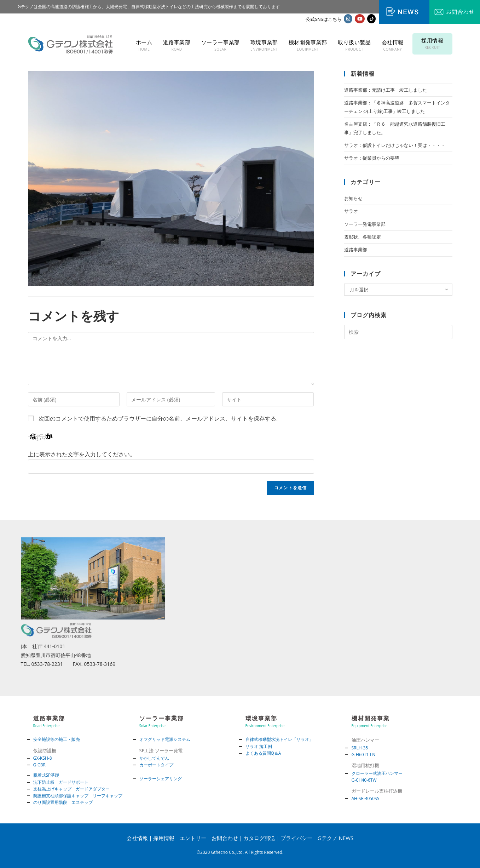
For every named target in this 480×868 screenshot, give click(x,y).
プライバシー (296, 838)
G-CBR (39, 765)
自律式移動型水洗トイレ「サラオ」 (279, 739)
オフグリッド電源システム (165, 739)
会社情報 (137, 838)
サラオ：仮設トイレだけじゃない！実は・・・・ (395, 145)
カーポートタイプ (156, 765)
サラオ (351, 211)
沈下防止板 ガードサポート (61, 782)
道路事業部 (356, 250)
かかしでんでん (154, 758)
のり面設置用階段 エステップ (63, 802)
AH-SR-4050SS (366, 798)
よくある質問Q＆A (263, 753)
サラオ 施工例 (259, 746)
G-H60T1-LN (364, 755)
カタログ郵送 (259, 838)
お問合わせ (225, 838)
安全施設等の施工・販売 (57, 739)
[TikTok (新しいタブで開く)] (371, 19)
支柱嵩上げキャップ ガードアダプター (71, 789)
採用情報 (164, 838)
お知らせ (353, 198)
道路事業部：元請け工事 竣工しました (386, 90)
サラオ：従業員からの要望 (372, 158)
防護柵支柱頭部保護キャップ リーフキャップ (78, 796)
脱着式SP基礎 (46, 775)
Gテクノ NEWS (336, 838)
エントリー (193, 838)
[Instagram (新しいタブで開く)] (348, 19)
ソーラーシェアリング (161, 779)
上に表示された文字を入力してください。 (82, 454)
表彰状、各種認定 (363, 237)
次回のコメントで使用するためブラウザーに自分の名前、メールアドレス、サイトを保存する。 (160, 418)
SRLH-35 (360, 748)
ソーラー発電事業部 (365, 224)
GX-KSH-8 (43, 758)
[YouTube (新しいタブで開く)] (360, 19)
